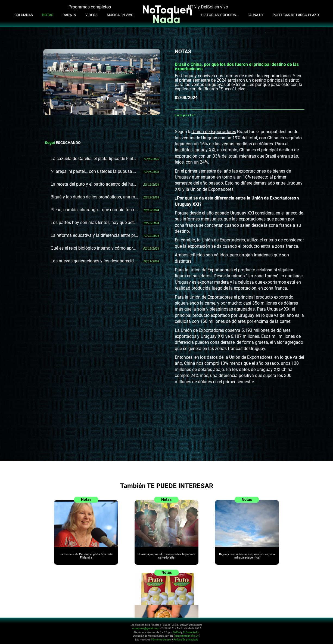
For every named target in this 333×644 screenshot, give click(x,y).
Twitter (213, 115)
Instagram (293, 628)
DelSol (177, 632)
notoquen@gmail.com (146, 628)
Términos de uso (161, 640)
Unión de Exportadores (214, 132)
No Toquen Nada (37, 631)
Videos (91, 15)
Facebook (206, 115)
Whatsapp (200, 115)
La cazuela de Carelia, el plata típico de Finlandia (94, 159)
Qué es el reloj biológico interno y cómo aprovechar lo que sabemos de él (94, 248)
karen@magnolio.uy (187, 636)
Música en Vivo (120, 15)
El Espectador (191, 632)
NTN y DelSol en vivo (208, 7)
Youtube (300, 628)
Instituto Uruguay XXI (195, 150)
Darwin (69, 15)
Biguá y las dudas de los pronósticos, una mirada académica (94, 197)
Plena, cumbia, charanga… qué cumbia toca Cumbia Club (94, 210)
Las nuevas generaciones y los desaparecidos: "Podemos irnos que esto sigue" (94, 261)
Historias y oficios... (220, 15)
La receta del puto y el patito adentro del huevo (94, 184)
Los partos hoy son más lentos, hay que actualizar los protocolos (94, 223)
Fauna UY (256, 15)
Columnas (24, 15)
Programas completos (90, 7)
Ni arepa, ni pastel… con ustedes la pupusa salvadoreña (94, 171)
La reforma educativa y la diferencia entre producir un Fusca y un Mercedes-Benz (94, 235)
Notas (48, 15)
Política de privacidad (186, 640)
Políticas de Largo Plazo (296, 15)
